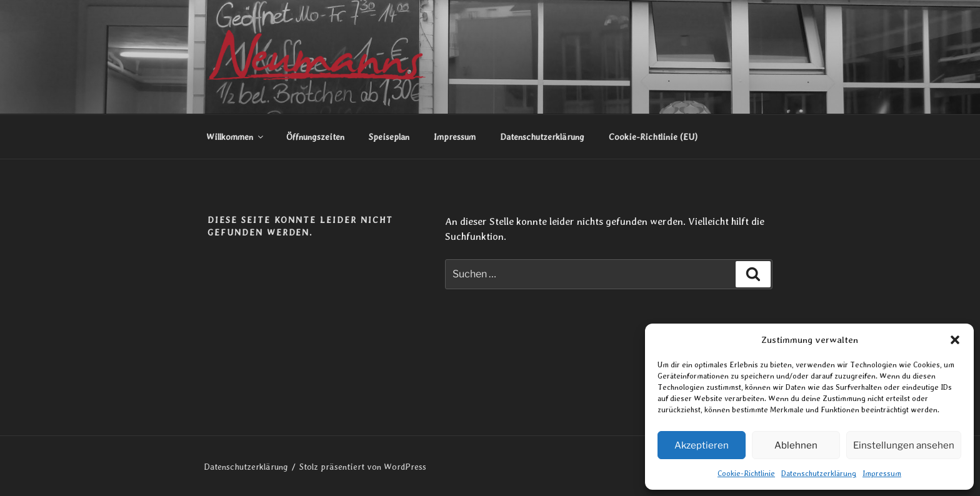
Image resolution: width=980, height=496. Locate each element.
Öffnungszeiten (315, 137)
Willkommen (236, 137)
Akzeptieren (702, 445)
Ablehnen (796, 445)
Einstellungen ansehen (904, 445)
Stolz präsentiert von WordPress (363, 467)
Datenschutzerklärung (819, 474)
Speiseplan (389, 137)
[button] (955, 340)
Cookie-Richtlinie (746, 474)
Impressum (882, 474)
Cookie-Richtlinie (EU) (653, 137)
